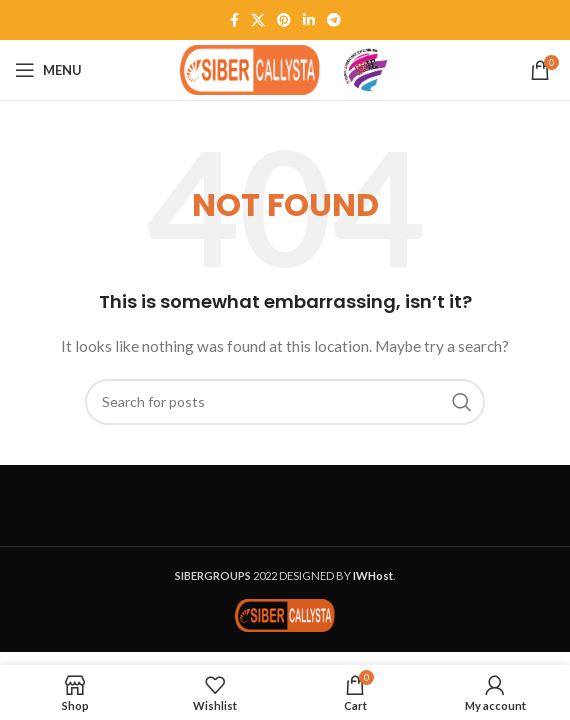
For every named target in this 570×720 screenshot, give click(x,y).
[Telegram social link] (334, 20)
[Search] (285, 402)
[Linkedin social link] (309, 20)
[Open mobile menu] (48, 70)
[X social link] (258, 20)
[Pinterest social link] (284, 20)
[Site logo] (250, 68)
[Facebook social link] (234, 20)
